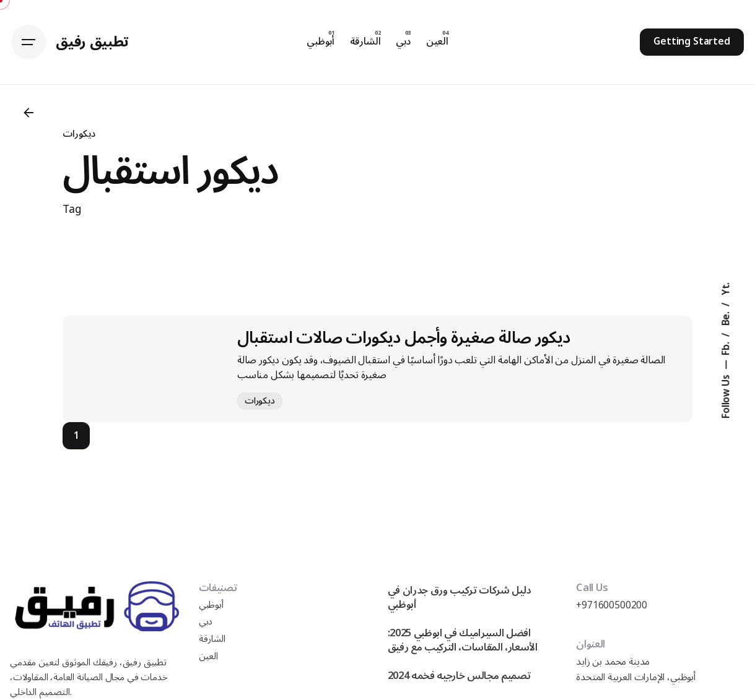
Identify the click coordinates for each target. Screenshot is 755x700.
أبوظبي (211, 605)
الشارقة (212, 639)
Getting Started (692, 41)
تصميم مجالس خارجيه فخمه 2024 (459, 676)
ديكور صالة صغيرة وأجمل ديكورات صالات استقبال (404, 338)
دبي (206, 622)
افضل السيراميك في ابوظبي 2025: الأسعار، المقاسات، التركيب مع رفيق (463, 640)
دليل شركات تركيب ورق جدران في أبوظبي (460, 597)
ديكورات (79, 134)
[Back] (28, 113)
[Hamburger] (28, 42)
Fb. (727, 347)
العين (208, 656)
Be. (727, 317)
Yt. (727, 288)
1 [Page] (76, 436)
